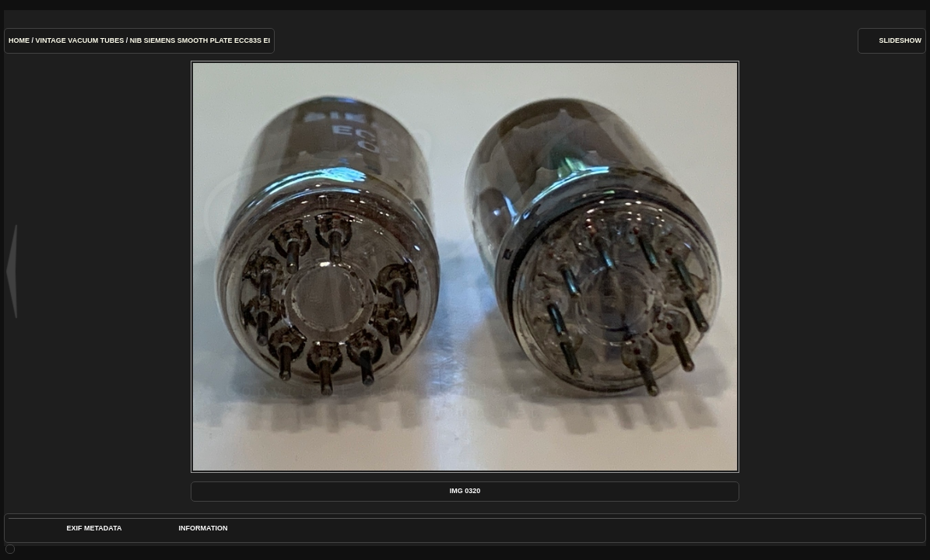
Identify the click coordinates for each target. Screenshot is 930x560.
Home (19, 40)
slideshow (900, 40)
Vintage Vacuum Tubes (80, 40)
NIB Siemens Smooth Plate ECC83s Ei (200, 40)
